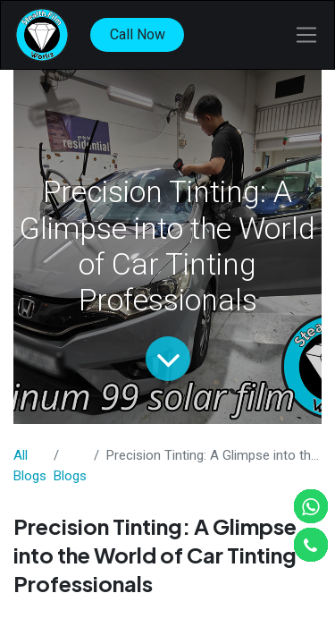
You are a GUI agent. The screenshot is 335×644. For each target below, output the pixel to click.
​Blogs (70, 476)
